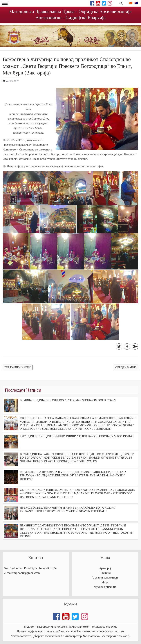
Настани (105, 573)
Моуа (105, 582)
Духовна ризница (105, 587)
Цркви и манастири (105, 578)
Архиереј (105, 568)
